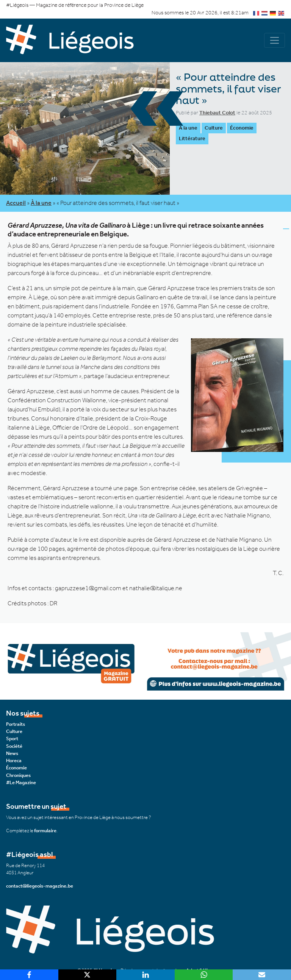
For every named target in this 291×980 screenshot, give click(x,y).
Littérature (192, 138)
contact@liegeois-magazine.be (40, 885)
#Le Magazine (21, 782)
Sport (12, 739)
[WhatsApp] (204, 975)
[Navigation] (275, 40)
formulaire (45, 830)
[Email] (262, 975)
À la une (188, 128)
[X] (88, 975)
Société (14, 746)
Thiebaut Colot (217, 113)
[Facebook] (29, 975)
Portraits (16, 724)
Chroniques (18, 775)
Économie (242, 128)
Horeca (14, 760)
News (12, 753)
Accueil (16, 203)
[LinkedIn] (145, 975)
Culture (214, 128)
